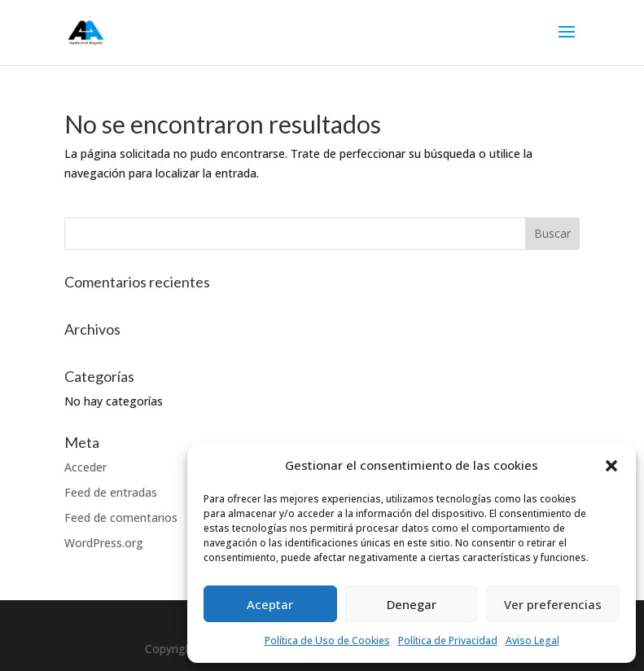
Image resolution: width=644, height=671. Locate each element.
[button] (611, 466)
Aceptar (270, 604)
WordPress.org (104, 543)
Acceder (85, 467)
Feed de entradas (111, 492)
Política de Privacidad (448, 640)
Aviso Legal (532, 640)
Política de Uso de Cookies (327, 640)
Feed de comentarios (121, 518)
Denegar (412, 604)
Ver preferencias (553, 604)
